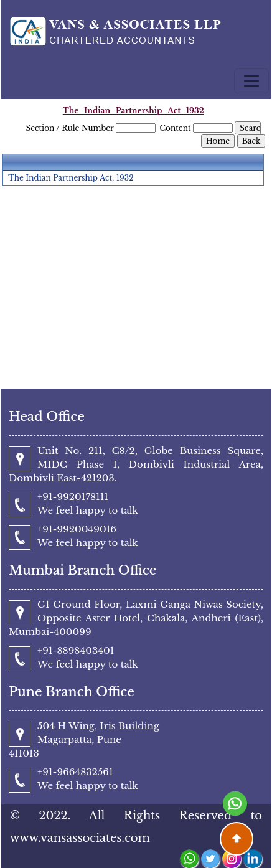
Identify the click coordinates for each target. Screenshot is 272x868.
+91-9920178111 (73, 497)
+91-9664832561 (75, 772)
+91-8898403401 (76, 650)
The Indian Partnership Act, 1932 (71, 178)
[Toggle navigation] (251, 81)
